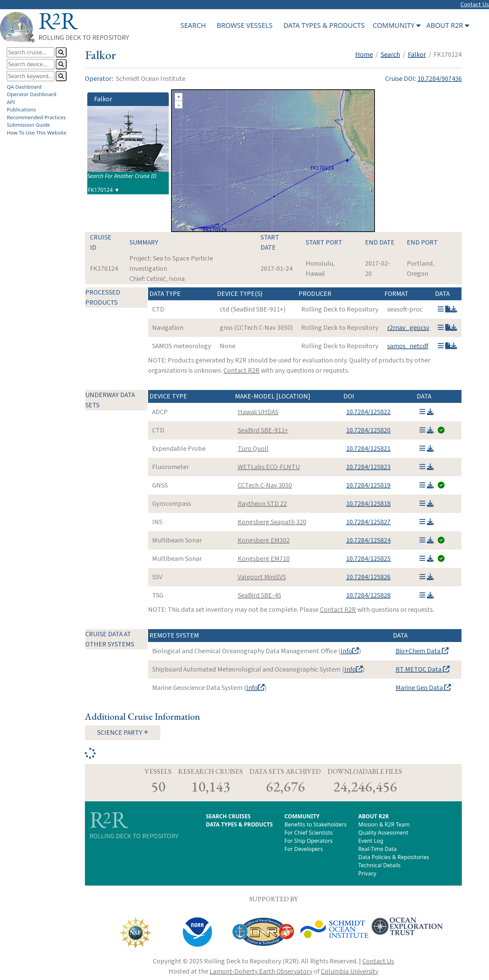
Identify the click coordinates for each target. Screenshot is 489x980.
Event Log (371, 841)
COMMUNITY (302, 816)
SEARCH (193, 25)
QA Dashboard (24, 87)
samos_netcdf (408, 346)
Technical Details (379, 865)
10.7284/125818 (368, 504)
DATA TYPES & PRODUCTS (324, 25)
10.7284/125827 (368, 522)
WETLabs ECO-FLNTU (269, 467)
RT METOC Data (423, 670)
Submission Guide (28, 125)
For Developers (304, 849)
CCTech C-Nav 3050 (265, 485)
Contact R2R (241, 371)
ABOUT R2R (374, 816)
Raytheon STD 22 (262, 504)
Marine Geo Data (423, 688)
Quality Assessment (383, 833)
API (11, 102)
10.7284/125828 (368, 595)
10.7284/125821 (368, 449)
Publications (21, 109)
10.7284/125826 (368, 577)
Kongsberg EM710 (264, 559)
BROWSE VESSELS (244, 25)
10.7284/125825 (368, 559)
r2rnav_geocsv (408, 328)
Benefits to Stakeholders (316, 824)
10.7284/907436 (440, 79)
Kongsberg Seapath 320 (272, 522)
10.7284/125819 (368, 485)
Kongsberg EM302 (264, 540)
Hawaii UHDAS (258, 412)
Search (390, 55)
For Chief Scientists (309, 833)
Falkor (417, 55)
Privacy (367, 873)
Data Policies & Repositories (394, 857)
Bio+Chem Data (422, 651)
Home (364, 55)
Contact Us (475, 5)
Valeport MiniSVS (262, 577)
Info (350, 651)
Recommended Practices (36, 117)
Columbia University (350, 972)
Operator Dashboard (32, 94)
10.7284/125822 (368, 412)
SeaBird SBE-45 (259, 595)
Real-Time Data (377, 849)
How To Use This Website (37, 132)
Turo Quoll (253, 449)
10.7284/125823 (368, 467)
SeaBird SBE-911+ (263, 430)
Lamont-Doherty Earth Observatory (261, 972)
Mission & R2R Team (384, 824)
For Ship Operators (309, 841)
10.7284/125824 (368, 540)
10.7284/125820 (368, 430)
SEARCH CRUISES (228, 816)
